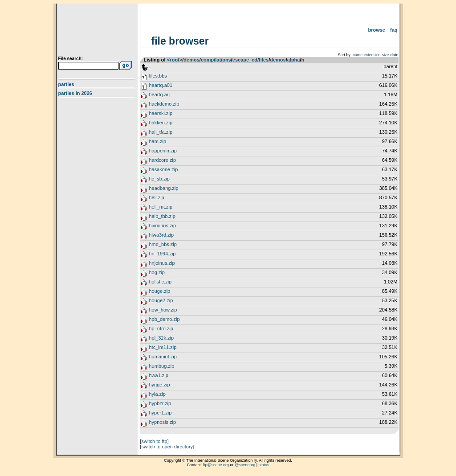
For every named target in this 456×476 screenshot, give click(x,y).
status (264, 465)
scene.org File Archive (98, 31)
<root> (175, 60)
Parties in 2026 (75, 93)
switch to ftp (155, 441)
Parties (66, 84)
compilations (216, 60)
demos (191, 60)
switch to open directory (167, 447)
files (264, 60)
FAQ (394, 30)
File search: (71, 59)
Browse (377, 30)
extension (372, 55)
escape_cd (245, 60)
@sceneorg (245, 465)
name (358, 55)
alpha (294, 60)
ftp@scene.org (216, 465)
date (394, 55)
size (386, 55)
